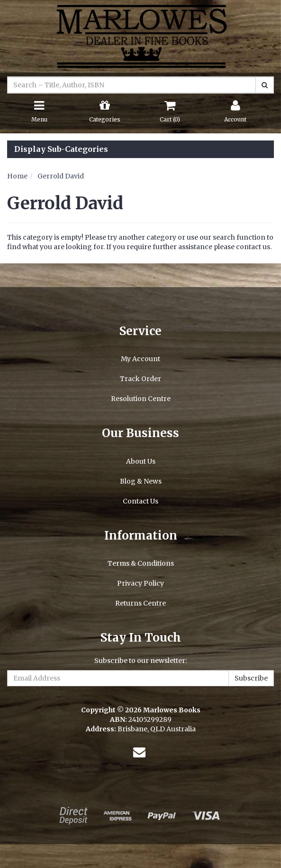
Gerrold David (61, 176)
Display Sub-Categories (61, 149)
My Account (140, 359)
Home (17, 176)
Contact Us (140, 501)
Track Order (140, 379)
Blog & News (141, 481)
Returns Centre (140, 603)
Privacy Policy (140, 583)
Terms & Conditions (141, 563)
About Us (141, 461)
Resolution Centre (141, 399)
